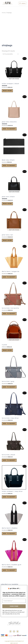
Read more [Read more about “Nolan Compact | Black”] (7, 91)
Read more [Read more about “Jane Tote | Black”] (7, 204)
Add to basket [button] (9, 129)
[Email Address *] (14, 601)
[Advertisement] (14, 29)
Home (4, 13)
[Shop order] (10, 54)
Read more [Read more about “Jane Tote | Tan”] (7, 240)
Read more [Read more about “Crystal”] (7, 350)
